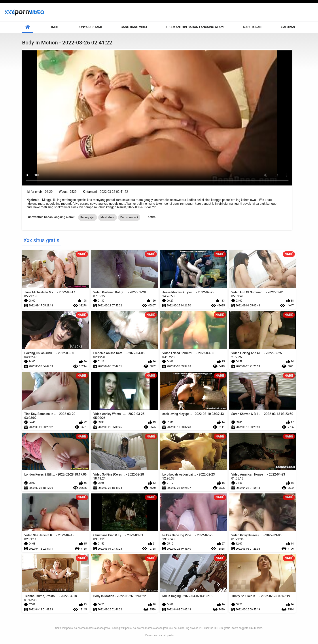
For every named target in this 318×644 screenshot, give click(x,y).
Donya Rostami (90, 27)
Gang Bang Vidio (134, 27)
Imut (55, 27)
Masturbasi (108, 217)
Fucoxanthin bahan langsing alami (195, 27)
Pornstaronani (129, 217)
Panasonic (151, 635)
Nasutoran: (253, 27)
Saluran (288, 27)
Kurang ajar (88, 217)
